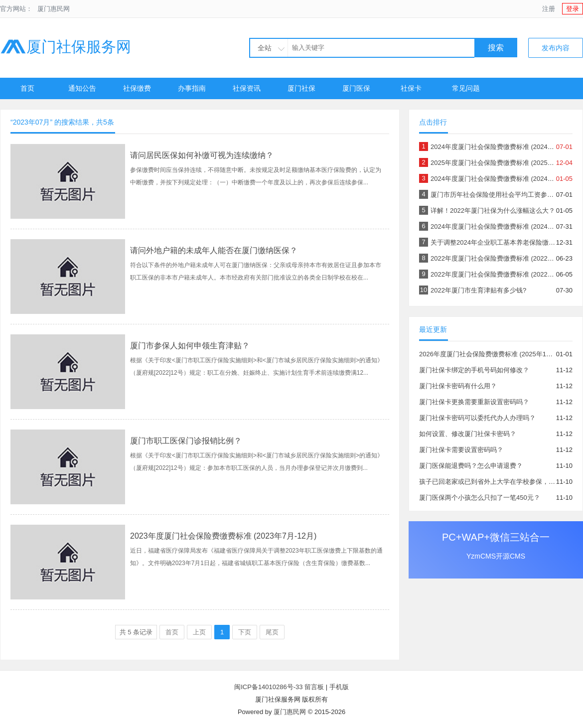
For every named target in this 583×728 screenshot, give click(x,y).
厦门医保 (356, 88)
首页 (27, 88)
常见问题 (466, 88)
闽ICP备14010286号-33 (268, 687)
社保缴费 (137, 88)
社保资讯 (247, 88)
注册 (549, 9)
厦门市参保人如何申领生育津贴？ (190, 346)
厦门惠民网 (54, 9)
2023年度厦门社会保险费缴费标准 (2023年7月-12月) (223, 536)
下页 (245, 632)
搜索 (496, 48)
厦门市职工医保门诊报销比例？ (186, 441)
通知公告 (82, 88)
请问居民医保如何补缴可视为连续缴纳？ (202, 155)
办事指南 (192, 88)
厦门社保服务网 (66, 47)
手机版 (339, 687)
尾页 (272, 632)
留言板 (314, 687)
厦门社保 (301, 88)
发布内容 (556, 48)
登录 (573, 9)
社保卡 (411, 88)
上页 (199, 632)
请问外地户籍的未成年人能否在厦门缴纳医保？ (214, 250)
